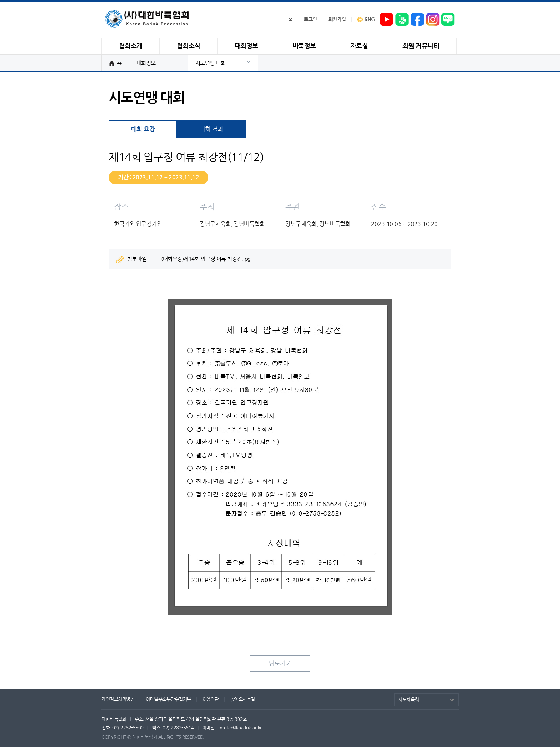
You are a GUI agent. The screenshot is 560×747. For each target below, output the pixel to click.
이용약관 (211, 699)
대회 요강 (143, 130)
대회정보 (146, 63)
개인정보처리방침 (118, 699)
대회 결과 (211, 129)
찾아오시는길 (243, 699)
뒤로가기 (280, 663)
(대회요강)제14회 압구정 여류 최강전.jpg (206, 259)
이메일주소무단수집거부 (168, 699)
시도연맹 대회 (211, 63)
